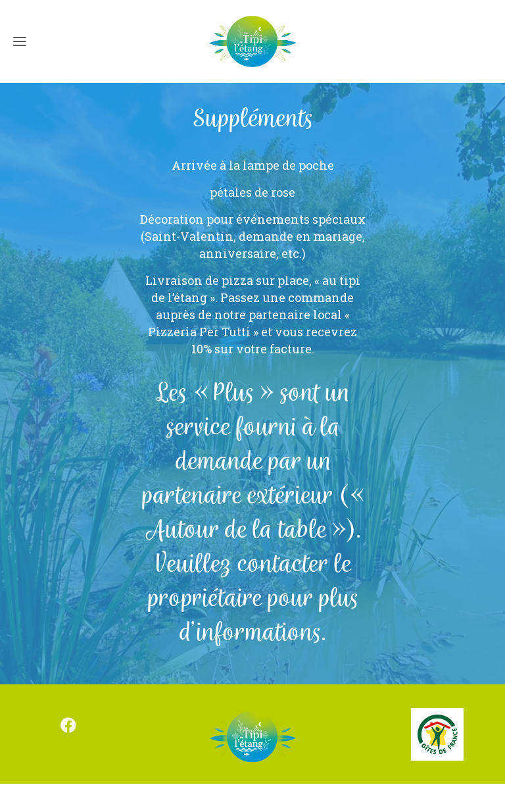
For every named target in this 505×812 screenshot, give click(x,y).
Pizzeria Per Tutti (199, 332)
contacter (282, 565)
